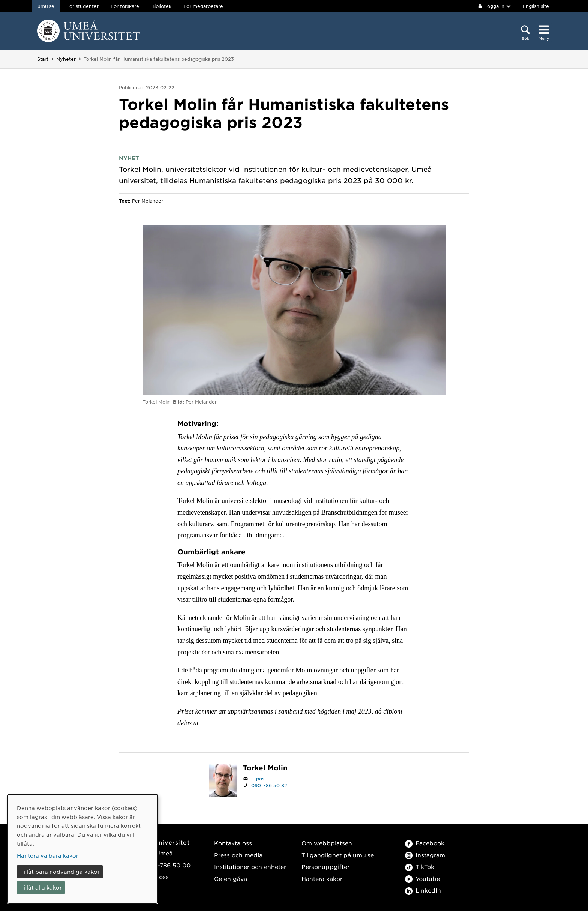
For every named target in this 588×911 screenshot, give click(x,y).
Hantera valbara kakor (48, 855)
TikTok (420, 867)
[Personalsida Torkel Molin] (265, 768)
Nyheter (66, 59)
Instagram (425, 855)
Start (43, 59)
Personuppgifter (325, 867)
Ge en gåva (231, 879)
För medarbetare (203, 6)
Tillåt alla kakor (41, 887)
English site (536, 6)
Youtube (422, 879)
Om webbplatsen (327, 843)
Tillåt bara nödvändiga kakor (60, 872)
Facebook (425, 843)
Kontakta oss (233, 843)
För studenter (82, 6)
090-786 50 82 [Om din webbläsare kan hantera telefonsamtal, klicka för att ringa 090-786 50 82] (269, 785)
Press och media (238, 855)
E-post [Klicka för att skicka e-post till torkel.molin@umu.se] (259, 779)
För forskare (125, 6)
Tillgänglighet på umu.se (338, 855)
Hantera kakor (322, 879)
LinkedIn (423, 890)
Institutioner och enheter (250, 867)
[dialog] (82, 849)
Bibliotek (161, 6)
